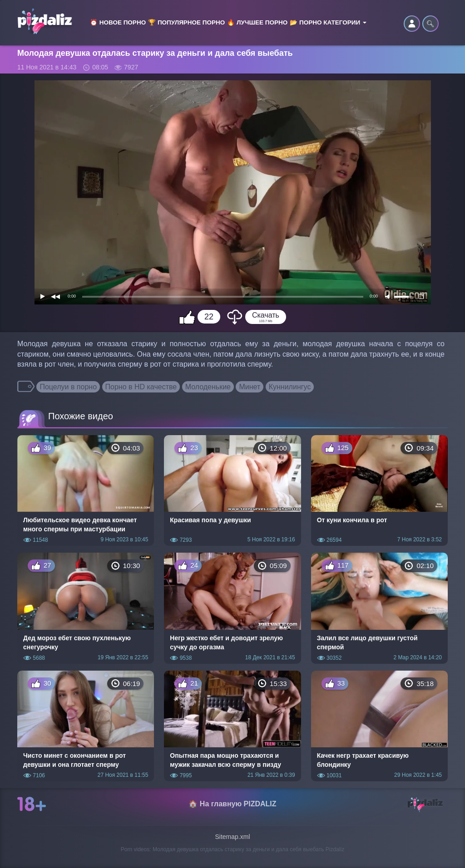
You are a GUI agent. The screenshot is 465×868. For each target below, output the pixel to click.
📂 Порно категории (328, 22)
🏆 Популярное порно (186, 22)
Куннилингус (290, 387)
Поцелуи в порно (68, 387)
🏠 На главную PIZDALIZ (232, 804)
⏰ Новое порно (118, 22)
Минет (250, 387)
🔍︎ (430, 24)
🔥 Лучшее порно (257, 22)
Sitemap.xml (232, 837)
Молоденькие (208, 387)
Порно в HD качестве (141, 387)
